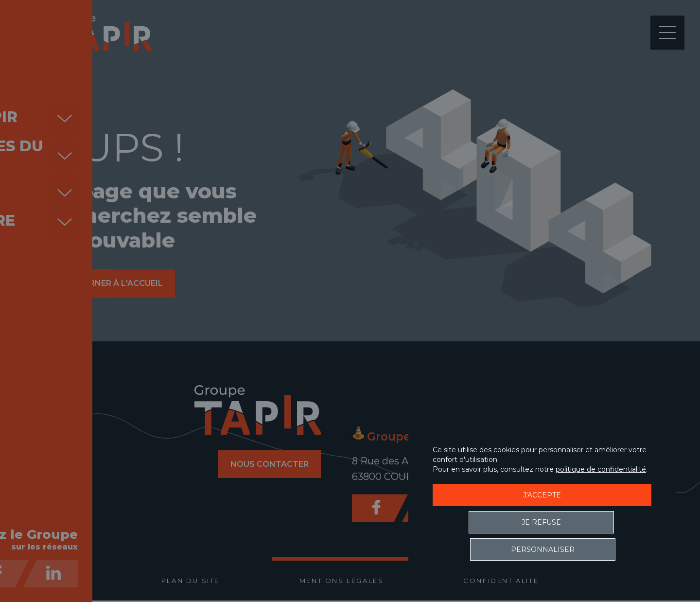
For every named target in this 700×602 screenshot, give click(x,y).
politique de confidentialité (601, 496)
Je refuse (486, 549)
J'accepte (542, 522)
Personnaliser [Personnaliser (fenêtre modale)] (598, 549)
